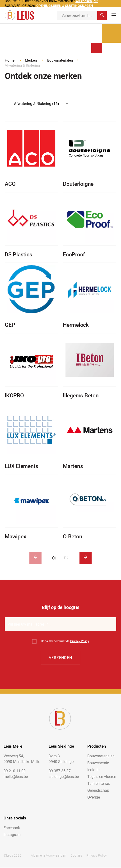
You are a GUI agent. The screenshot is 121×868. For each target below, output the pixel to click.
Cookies (76, 856)
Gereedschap (98, 791)
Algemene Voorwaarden (49, 856)
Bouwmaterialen (60, 60)
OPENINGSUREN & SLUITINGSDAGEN (65, 6)
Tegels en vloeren (102, 777)
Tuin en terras (99, 784)
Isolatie (93, 770)
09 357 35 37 (60, 771)
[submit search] (102, 15)
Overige (94, 798)
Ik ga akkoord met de (65, 641)
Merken (31, 60)
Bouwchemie (98, 763)
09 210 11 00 (15, 771)
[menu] (114, 15)
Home (10, 60)
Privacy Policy (80, 641)
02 (66, 558)
